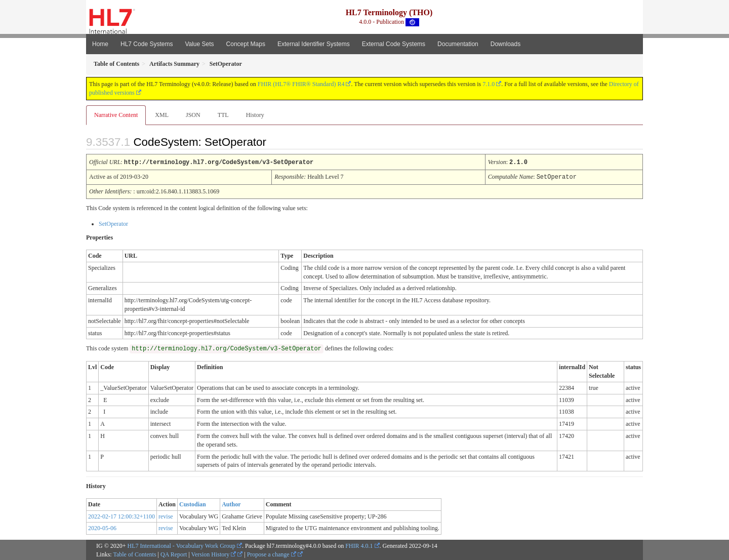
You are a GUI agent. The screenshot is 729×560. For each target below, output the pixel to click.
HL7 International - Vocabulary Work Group (181, 545)
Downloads (505, 44)
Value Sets (199, 44)
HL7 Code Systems (147, 44)
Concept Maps (246, 44)
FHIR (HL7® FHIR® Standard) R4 (301, 84)
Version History (214, 553)
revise (166, 515)
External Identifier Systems (314, 44)
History (255, 115)
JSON (193, 115)
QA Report (174, 553)
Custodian (193, 503)
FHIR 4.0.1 (359, 545)
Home (100, 44)
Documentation (458, 44)
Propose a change (272, 553)
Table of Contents (134, 553)
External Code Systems (394, 44)
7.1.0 (489, 84)
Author (231, 503)
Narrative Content (116, 115)
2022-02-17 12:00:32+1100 (121, 515)
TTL (223, 115)
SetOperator (113, 223)
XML (162, 115)
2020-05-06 (102, 527)
